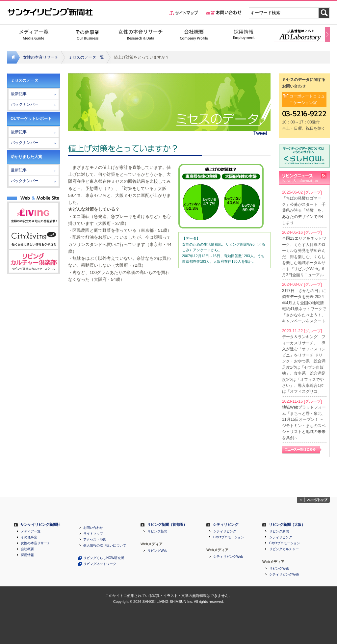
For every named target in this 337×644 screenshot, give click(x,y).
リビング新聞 (157, 531)
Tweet (260, 133)
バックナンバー (25, 104)
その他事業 (29, 537)
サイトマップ (93, 534)
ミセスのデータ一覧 (86, 57)
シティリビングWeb (228, 557)
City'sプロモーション (229, 537)
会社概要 (27, 549)
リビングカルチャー (284, 549)
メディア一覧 (31, 531)
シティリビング (226, 525)
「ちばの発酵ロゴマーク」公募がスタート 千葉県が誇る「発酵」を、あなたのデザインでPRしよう (304, 210)
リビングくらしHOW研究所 (104, 558)
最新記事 (19, 94)
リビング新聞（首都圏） (167, 525)
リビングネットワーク (100, 564)
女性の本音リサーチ (41, 57)
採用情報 (27, 555)
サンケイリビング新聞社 (40, 525)
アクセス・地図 (95, 540)
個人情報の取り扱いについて (105, 546)
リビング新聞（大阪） (287, 525)
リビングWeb (157, 551)
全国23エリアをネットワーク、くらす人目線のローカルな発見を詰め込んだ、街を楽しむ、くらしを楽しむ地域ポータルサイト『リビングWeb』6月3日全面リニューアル (304, 257)
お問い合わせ (93, 528)
